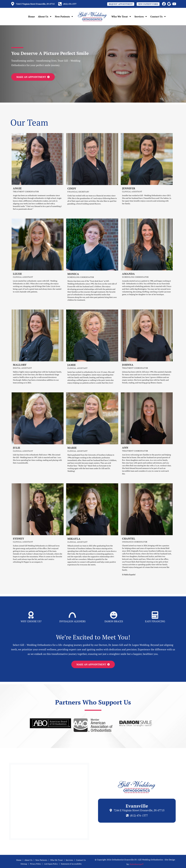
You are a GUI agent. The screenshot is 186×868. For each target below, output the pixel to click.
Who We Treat (121, 16)
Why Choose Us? (31, 622)
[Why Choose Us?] (31, 616)
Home (32, 16)
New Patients (64, 16)
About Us (45, 16)
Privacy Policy (33, 866)
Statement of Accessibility (75, 866)
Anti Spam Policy (51, 866)
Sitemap (19, 866)
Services (141, 16)
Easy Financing (155, 622)
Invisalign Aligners (72, 622)
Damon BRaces (114, 622)
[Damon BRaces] (114, 616)
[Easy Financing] (155, 616)
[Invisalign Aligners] (72, 616)
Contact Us (158, 16)
